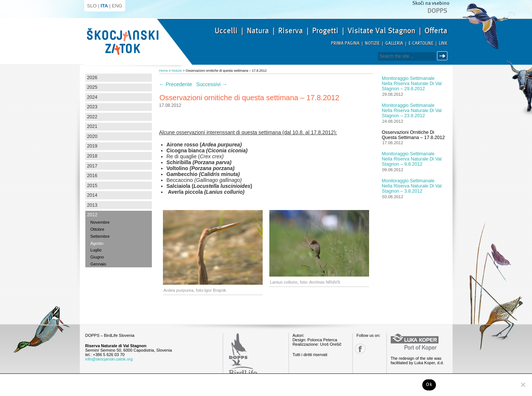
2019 (92, 146)
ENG (117, 6)
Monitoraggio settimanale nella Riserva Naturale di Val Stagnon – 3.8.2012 (412, 186)
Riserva (291, 31)
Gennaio (98, 264)
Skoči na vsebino (431, 3)
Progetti (325, 31)
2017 (92, 166)
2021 (92, 126)
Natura (258, 31)
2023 (92, 107)
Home (164, 71)
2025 (92, 87)
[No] (523, 385)
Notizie (372, 43)
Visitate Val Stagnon (381, 31)
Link (443, 43)
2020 (92, 136)
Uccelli (226, 31)
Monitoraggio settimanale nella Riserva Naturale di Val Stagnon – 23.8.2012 (412, 111)
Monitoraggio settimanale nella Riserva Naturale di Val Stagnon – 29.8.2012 (412, 84)
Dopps (437, 11)
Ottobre (98, 229)
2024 (92, 97)
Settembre (100, 236)
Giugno (97, 257)
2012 (92, 215)
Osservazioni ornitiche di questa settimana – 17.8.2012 (413, 135)
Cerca (444, 56)
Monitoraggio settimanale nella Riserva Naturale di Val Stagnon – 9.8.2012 (412, 159)
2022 (92, 117)
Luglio (96, 250)
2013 (92, 205)
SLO (92, 6)
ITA (104, 6)
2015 (92, 186)
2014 (92, 195)
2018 (92, 156)
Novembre (100, 222)
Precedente (176, 84)
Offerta (436, 31)
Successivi (212, 84)
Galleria (394, 43)
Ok (429, 385)
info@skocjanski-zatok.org (109, 359)
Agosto (97, 243)
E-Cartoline (421, 43)
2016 (92, 176)
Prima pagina (345, 43)
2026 (92, 78)
